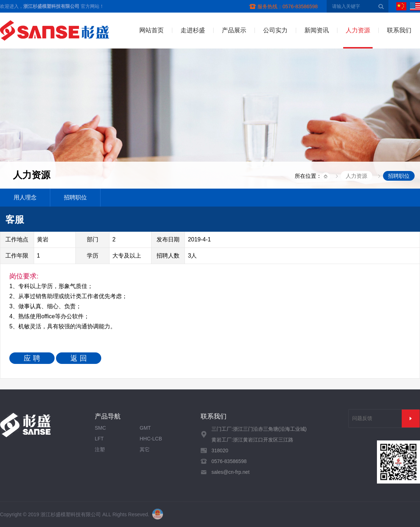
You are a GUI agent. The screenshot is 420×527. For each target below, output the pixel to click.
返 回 (79, 358)
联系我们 (399, 30)
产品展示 (234, 30)
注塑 (100, 449)
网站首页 (151, 30)
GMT (145, 428)
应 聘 (32, 358)
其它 (145, 449)
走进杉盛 (193, 30)
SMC (100, 428)
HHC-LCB (151, 439)
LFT (99, 439)
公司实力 (275, 30)
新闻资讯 (317, 30)
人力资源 (358, 30)
